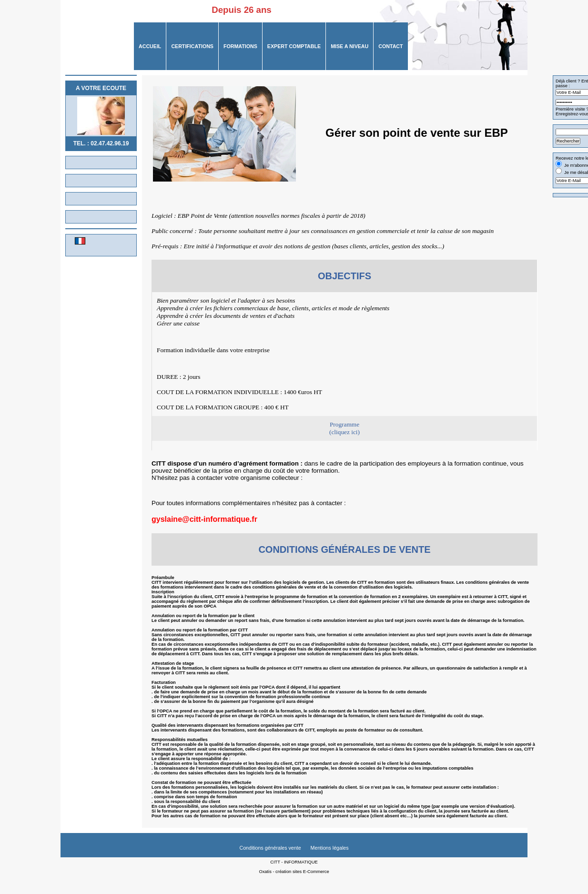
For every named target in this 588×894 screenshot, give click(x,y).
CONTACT (390, 46)
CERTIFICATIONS (192, 46)
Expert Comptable (294, 46)
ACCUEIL (150, 46)
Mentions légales (330, 848)
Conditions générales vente (270, 848)
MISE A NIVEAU (350, 46)
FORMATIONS (240, 46)
